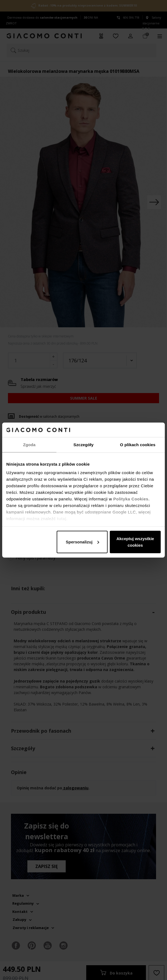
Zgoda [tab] (29, 444)
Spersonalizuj (82, 542)
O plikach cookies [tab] (138, 444)
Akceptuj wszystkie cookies (135, 542)
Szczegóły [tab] (83, 444)
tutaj (62, 519)
